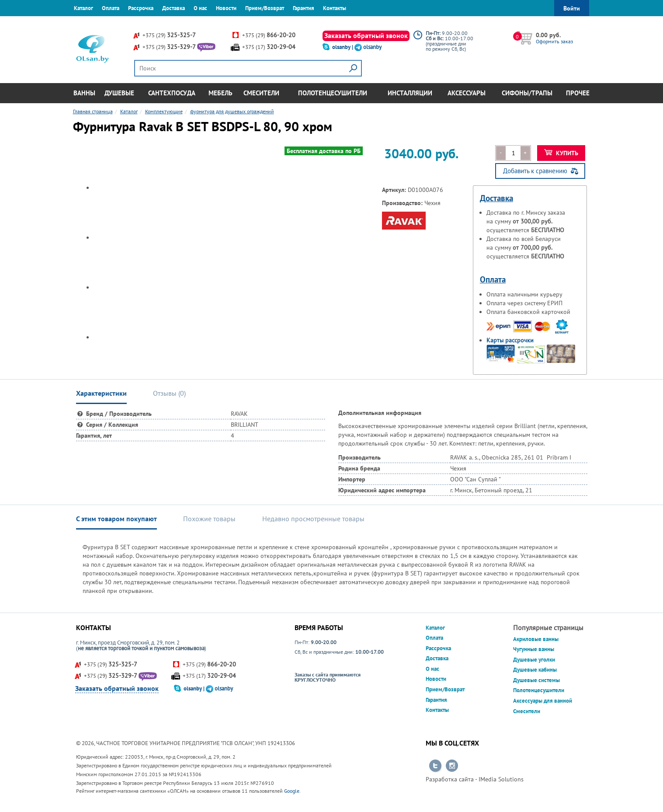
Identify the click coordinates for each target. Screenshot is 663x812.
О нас (200, 8)
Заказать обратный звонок (366, 35)
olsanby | (343, 47)
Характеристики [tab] (101, 393)
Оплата (111, 8)
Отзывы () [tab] (169, 393)
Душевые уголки (534, 660)
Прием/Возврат (265, 8)
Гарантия (304, 8)
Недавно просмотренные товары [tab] (313, 519)
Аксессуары (467, 93)
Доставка (174, 8)
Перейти (435, 766)
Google (292, 791)
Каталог (83, 8)
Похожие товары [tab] (209, 519)
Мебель (220, 93)
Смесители (261, 93)
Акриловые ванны (536, 639)
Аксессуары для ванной (543, 701)
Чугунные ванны (534, 649)
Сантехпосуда (172, 93)
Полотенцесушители (333, 93)
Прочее (578, 93)
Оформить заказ (554, 41)
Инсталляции (410, 93)
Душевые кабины (535, 670)
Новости (226, 8)
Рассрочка (141, 8)
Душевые (119, 93)
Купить (561, 153)
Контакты (335, 8)
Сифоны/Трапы (527, 93)
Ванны (84, 93)
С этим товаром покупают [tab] (116, 519)
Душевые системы (536, 680)
